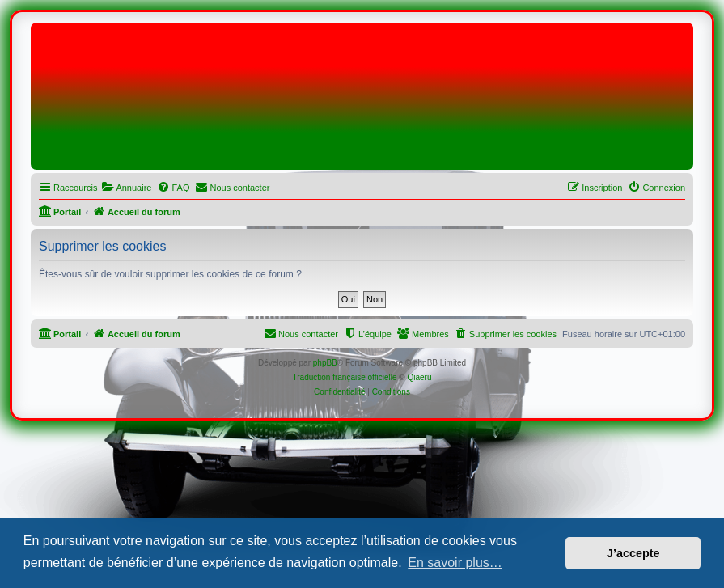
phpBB (325, 363)
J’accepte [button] (633, 553)
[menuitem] (126, 188)
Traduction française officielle (345, 377)
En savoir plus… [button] (455, 563)
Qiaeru (419, 377)
